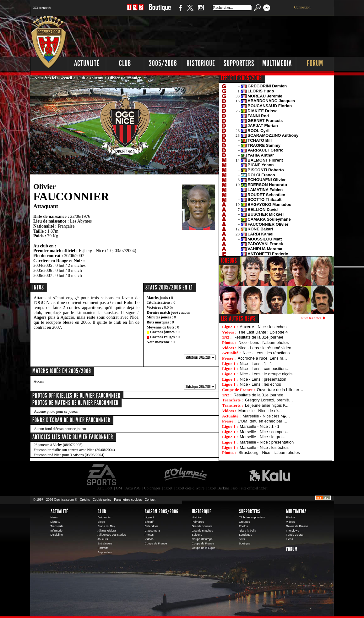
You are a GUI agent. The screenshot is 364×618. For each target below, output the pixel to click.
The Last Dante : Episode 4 (263, 332)
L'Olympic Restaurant (185, 475)
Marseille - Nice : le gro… (263, 437)
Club (125, 63)
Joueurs (96, 78)
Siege (101, 522)
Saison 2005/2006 (162, 511)
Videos (149, 539)
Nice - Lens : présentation (263, 379)
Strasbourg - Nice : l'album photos (269, 452)
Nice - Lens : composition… (265, 369)
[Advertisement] (220, 35)
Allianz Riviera (107, 531)
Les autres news (238, 318)
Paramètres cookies (128, 500)
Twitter (190, 11)
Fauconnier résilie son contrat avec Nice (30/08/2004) (74, 450)
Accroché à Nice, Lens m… (263, 358)
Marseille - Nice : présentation (267, 442)
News (54, 517)
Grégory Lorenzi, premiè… (269, 400)
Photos (149, 535)
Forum (315, 63)
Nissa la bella (248, 531)
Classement (152, 531)
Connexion (302, 7)
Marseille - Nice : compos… (265, 432)
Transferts (57, 526)
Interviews (293, 531)
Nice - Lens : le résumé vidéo (265, 348)
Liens (290, 539)
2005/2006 (163, 63)
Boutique (160, 11)
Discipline (57, 535)
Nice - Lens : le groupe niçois (266, 374)
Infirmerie (57, 531)
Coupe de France (156, 544)
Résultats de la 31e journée (258, 395)
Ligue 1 (55, 522)
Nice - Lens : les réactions (266, 353)
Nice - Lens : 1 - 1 (256, 364)
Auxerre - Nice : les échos (263, 327)
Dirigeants (104, 517)
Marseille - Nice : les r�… (266, 416)
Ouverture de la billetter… (280, 390)
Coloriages (152, 488)
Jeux (242, 539)
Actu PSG (133, 488)
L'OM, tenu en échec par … (263, 421)
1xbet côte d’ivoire (190, 488)
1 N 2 (135, 11)
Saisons (197, 535)
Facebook (179, 11)
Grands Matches (203, 531)
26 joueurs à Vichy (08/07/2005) (58, 445)
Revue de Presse (297, 526)
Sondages (246, 535)
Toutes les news (310, 318)
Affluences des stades (112, 535)
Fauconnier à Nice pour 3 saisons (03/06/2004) (69, 455)
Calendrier (152, 526)
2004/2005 (43, 265)
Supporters (239, 63)
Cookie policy (102, 500)
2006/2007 (43, 276)
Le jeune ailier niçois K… (267, 405)
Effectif (149, 522)
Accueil (66, 78)
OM (119, 488)
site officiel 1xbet (254, 488)
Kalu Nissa (270, 475)
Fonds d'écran (295, 535)
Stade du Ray (106, 526)
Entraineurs (105, 544)
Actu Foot (105, 488)
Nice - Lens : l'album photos (263, 342)
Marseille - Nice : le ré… (260, 411)
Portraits (103, 548)
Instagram (201, 11)
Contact (150, 500)
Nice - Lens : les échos (260, 384)
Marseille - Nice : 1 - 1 (259, 426)
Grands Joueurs (202, 526)
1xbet (168, 488)
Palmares (198, 522)
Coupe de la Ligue (204, 548)
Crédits (85, 500)
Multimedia (277, 63)
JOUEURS (229, 261)
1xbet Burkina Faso (223, 488)
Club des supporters (252, 517)
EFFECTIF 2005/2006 (241, 78)
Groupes (244, 522)
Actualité (87, 63)
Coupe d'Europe (202, 539)
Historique (201, 63)
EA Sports (102, 475)
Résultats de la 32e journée (258, 337)
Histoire (197, 517)
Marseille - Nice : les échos (264, 447)
